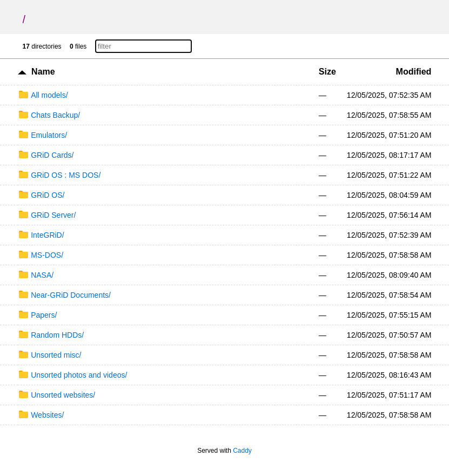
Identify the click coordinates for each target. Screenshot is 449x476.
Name (43, 72)
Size (327, 72)
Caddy (242, 451)
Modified (414, 72)
